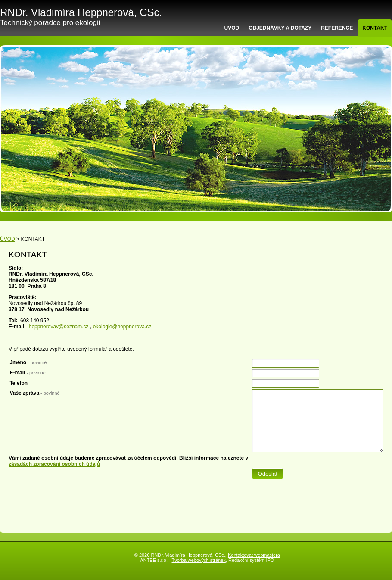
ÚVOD (232, 28)
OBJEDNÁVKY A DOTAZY (280, 28)
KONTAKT (375, 28)
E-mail (27, 373)
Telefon (19, 383)
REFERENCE (337, 28)
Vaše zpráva (34, 393)
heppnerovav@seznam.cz (59, 327)
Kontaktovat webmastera (254, 555)
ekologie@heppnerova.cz (122, 327)
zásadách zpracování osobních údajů (54, 464)
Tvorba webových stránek (199, 560)
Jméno (28, 362)
